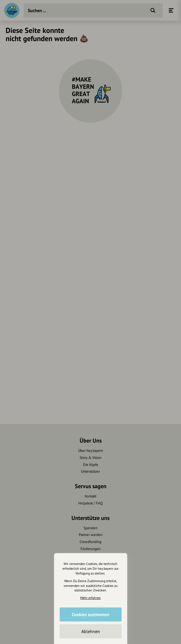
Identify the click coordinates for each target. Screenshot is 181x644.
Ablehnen (91, 631)
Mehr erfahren (90, 598)
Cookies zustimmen (90, 614)
